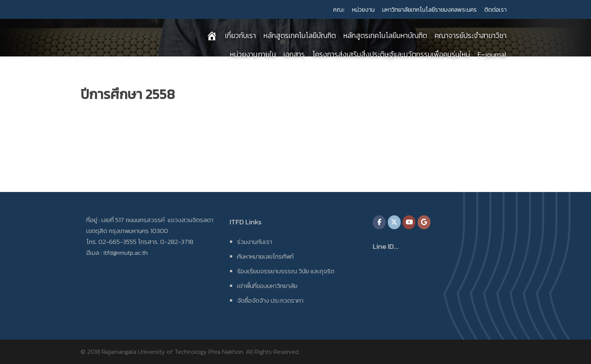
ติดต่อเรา (495, 9)
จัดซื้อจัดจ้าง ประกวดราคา (270, 300)
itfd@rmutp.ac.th (126, 253)
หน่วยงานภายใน (253, 54)
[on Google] (424, 222)
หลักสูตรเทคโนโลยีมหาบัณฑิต (385, 36)
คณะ (339, 9)
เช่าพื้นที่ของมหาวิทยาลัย (267, 286)
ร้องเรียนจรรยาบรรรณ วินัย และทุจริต (286, 271)
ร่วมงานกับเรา (255, 242)
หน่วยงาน (363, 9)
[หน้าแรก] (212, 36)
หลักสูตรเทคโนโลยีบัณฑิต (300, 36)
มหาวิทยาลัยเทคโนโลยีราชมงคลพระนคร (429, 9)
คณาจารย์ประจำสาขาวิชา (471, 36)
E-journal (492, 54)
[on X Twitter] (394, 222)
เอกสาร (294, 54)
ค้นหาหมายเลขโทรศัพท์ (265, 256)
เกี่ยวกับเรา (240, 36)
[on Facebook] (379, 222)
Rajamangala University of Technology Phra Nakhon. (173, 352)
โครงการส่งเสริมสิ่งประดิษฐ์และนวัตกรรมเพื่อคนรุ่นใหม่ (391, 54)
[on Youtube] (409, 222)
